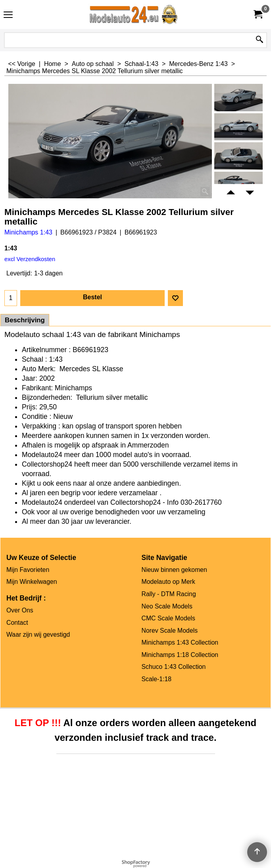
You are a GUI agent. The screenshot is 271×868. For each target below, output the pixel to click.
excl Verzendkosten (30, 259)
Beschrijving (25, 320)
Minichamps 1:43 (28, 232)
